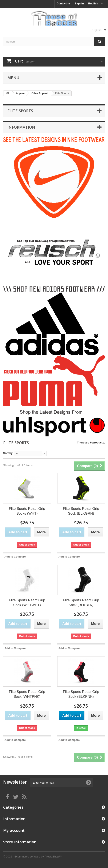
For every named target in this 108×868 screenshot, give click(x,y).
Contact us (64, 3)
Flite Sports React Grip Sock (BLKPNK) (81, 694)
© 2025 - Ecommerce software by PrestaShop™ (32, 857)
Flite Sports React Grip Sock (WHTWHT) (27, 603)
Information (21, 127)
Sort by (8, 453)
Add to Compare (15, 557)
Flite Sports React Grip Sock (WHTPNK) (27, 694)
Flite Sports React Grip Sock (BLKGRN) (81, 511)
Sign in (79, 3)
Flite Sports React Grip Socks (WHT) (27, 511)
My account (14, 830)
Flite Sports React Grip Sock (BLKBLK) (81, 603)
